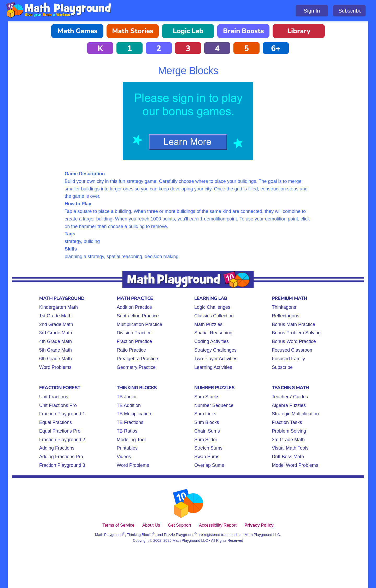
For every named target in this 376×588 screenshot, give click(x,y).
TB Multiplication (134, 414)
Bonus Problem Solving (296, 333)
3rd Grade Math (56, 333)
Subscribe (350, 11)
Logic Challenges (212, 307)
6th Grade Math (55, 359)
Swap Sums (207, 457)
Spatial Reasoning (213, 333)
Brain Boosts (243, 31)
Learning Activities (213, 367)
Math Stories (133, 31)
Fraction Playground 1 (62, 414)
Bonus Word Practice (294, 341)
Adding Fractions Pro (61, 457)
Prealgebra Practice (137, 359)
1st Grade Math (55, 316)
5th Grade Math (55, 350)
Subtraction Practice (138, 316)
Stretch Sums (208, 448)
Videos (124, 457)
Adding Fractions (57, 448)
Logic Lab (188, 31)
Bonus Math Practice (293, 324)
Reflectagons (286, 316)
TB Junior (127, 397)
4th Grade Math (55, 341)
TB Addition (129, 405)
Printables (127, 448)
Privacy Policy (259, 525)
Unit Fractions (54, 397)
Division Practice (134, 333)
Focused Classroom (293, 350)
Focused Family (288, 359)
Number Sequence (214, 405)
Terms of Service (118, 525)
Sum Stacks (207, 397)
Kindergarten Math (58, 307)
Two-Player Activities (216, 359)
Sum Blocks (207, 422)
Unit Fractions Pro (58, 405)
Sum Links (205, 414)
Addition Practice (134, 307)
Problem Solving (289, 431)
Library (299, 31)
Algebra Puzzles (289, 405)
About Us (151, 525)
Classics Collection (214, 316)
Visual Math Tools (290, 448)
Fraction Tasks (287, 422)
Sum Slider (206, 440)
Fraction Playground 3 (62, 465)
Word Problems (55, 367)
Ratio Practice (131, 350)
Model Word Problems (295, 465)
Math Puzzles (208, 324)
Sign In (312, 11)
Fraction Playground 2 (62, 440)
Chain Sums (207, 431)
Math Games (77, 31)
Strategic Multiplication (295, 414)
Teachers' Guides (290, 397)
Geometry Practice (136, 367)
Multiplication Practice (139, 324)
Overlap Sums (209, 465)
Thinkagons (284, 307)
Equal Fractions (55, 422)
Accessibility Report (218, 525)
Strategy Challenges (215, 350)
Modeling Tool (131, 440)
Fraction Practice (134, 341)
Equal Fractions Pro (60, 431)
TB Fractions (130, 422)
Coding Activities (211, 341)
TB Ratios (127, 431)
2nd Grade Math (56, 324)
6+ (276, 48)
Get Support (180, 525)
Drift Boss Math (288, 457)
